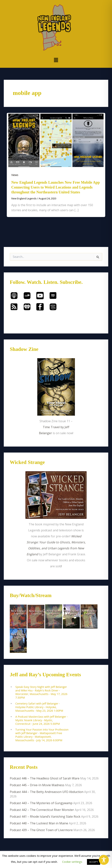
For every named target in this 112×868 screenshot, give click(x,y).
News (15, 175)
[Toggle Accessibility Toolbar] (104, 860)
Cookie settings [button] (72, 862)
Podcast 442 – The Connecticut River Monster (42, 810)
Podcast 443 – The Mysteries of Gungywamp (41, 803)
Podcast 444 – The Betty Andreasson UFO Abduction (47, 792)
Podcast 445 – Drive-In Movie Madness (37, 785)
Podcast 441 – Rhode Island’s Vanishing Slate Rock (45, 817)
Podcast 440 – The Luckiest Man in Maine (39, 823)
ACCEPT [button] (94, 862)
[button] (56, 60)
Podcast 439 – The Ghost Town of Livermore (41, 830)
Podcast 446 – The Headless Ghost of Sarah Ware (45, 778)
